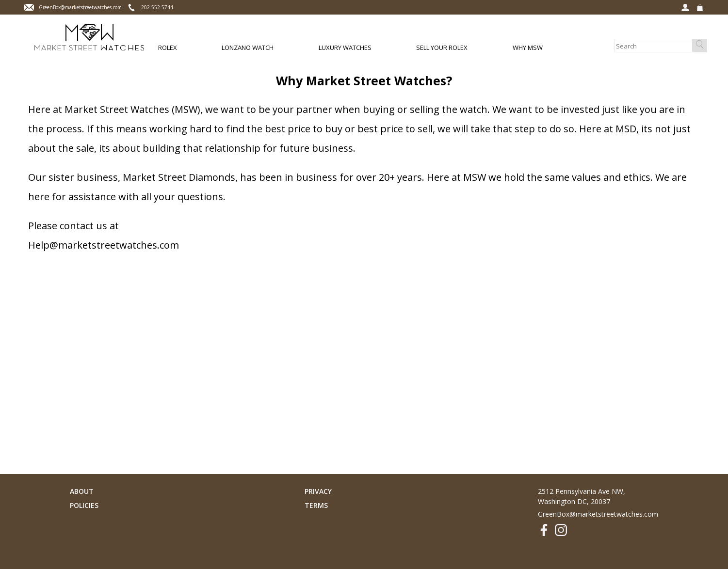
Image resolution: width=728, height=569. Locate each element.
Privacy (318, 491)
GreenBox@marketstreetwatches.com (598, 514)
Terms (316, 505)
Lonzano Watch (248, 47)
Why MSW (528, 47)
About (82, 491)
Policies (84, 505)
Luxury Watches (345, 47)
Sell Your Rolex (442, 47)
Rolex (168, 47)
